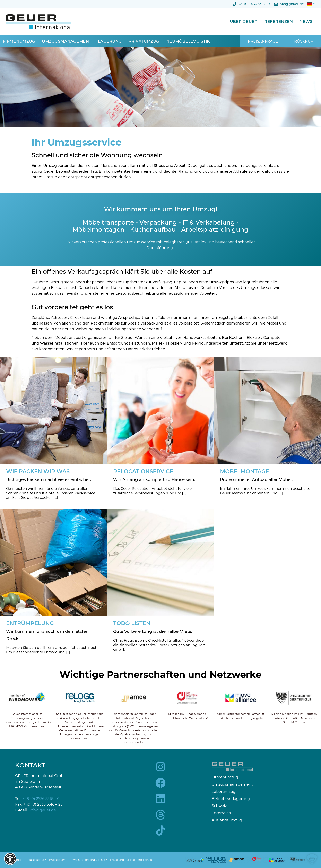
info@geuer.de (42, 810)
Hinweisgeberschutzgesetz (88, 860)
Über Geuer (244, 22)
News (306, 22)
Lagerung (110, 41)
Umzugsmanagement (67, 41)
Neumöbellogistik (188, 41)
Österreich (221, 813)
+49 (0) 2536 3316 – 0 (41, 799)
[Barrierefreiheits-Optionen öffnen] (10, 859)
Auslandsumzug (227, 820)
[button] (312, 859)
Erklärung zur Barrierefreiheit (131, 860)
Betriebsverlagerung (231, 799)
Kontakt (19, 860)
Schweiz (219, 806)
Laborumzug (224, 792)
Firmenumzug (19, 41)
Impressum (57, 860)
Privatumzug (144, 41)
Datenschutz (37, 860)
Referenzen (279, 22)
